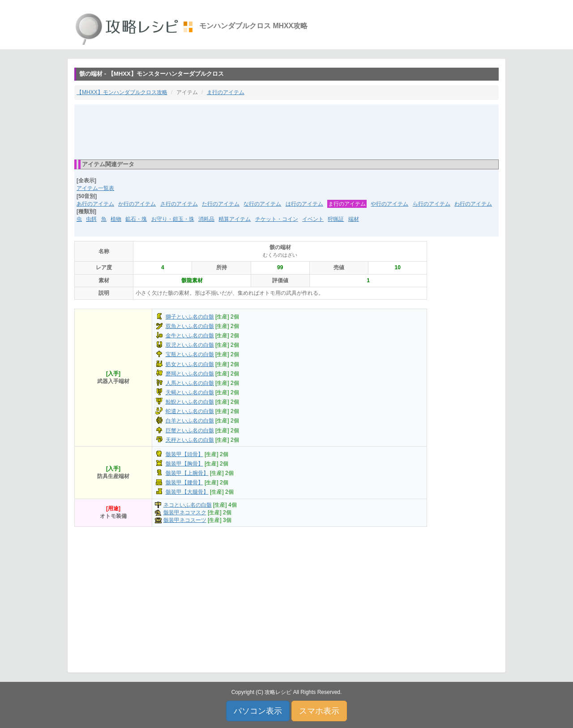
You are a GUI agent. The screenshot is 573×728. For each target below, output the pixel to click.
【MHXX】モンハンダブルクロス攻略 (122, 92)
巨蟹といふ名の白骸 (190, 431)
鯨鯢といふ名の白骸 (190, 402)
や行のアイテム (389, 204)
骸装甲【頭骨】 (184, 454)
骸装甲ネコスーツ (185, 520)
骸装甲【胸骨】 (184, 464)
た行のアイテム (221, 204)
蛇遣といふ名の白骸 (190, 411)
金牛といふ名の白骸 (190, 336)
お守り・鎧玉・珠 (173, 219)
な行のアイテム (262, 204)
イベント (313, 219)
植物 (116, 219)
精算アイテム (235, 219)
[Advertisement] (286, 131)
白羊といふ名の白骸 (190, 421)
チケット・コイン (277, 219)
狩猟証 (336, 219)
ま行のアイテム (226, 92)
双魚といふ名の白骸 (190, 326)
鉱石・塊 (136, 219)
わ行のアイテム (473, 204)
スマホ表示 (319, 711)
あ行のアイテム (95, 204)
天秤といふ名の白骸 (190, 440)
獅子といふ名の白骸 (190, 317)
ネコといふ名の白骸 (188, 505)
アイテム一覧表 (95, 188)
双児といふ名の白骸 (190, 345)
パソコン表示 (258, 711)
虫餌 (91, 219)
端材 (354, 219)
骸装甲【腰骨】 (184, 482)
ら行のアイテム (432, 204)
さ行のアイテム (179, 204)
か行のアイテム (137, 204)
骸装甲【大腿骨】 (187, 492)
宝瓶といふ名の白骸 (190, 354)
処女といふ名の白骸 (190, 364)
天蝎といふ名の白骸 (190, 392)
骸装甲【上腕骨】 (187, 473)
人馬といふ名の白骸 (190, 383)
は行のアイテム (304, 204)
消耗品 (206, 219)
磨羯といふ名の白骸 (190, 374)
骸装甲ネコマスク (185, 513)
